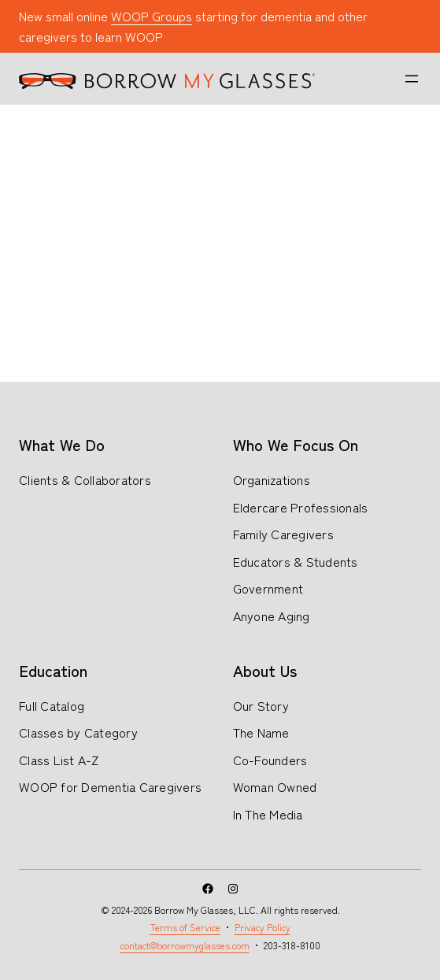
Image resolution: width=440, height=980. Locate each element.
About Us (265, 670)
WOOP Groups (152, 16)
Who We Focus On (296, 444)
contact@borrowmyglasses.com (185, 945)
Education (53, 670)
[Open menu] (412, 79)
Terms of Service (185, 927)
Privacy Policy (263, 927)
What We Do (62, 444)
